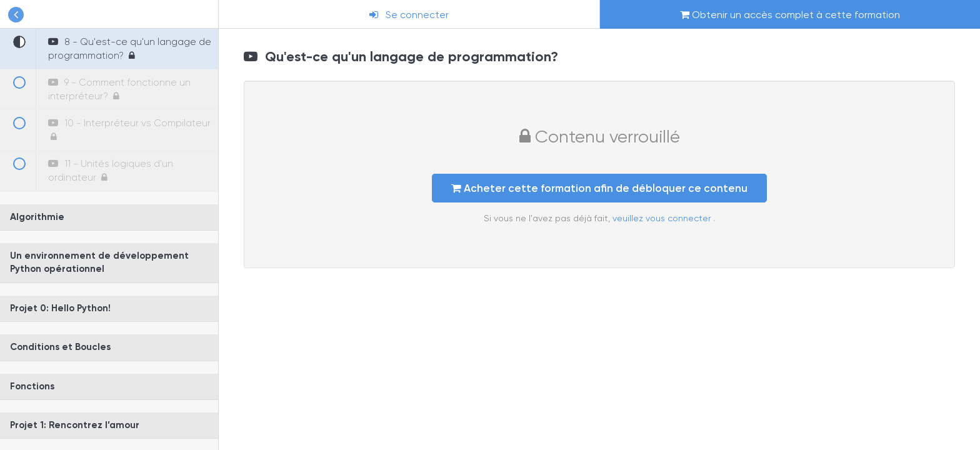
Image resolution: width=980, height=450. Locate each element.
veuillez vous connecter (663, 218)
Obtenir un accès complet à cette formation (790, 15)
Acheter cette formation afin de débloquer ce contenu (599, 188)
